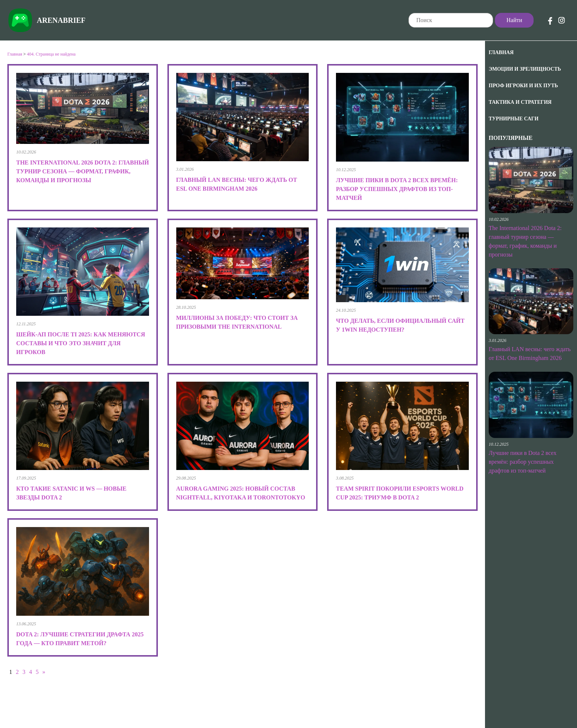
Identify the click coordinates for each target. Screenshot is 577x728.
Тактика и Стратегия (520, 102)
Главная (501, 52)
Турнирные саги (514, 119)
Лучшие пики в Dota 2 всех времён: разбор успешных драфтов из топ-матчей (523, 462)
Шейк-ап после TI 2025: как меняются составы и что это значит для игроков (81, 343)
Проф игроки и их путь (523, 86)
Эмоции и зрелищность (525, 69)
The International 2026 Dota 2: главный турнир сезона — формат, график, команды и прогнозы (83, 171)
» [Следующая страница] (44, 672)
